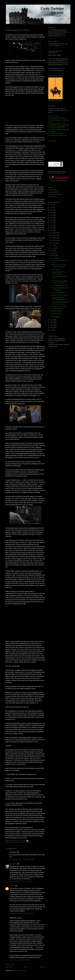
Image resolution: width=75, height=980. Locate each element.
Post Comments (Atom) (20, 971)
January (54, 317)
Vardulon (12, 886)
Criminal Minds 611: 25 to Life (60, 295)
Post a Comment (10, 964)
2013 (52, 228)
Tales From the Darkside (55, 133)
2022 (52, 207)
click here (51, 46)
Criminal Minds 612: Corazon (17, 30)
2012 (52, 230)
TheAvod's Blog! (53, 190)
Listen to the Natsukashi (55, 194)
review (23, 843)
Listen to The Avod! (54, 192)
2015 (52, 223)
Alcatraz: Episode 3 (57, 311)
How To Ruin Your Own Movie (57, 118)
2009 (52, 325)
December (55, 233)
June (53, 248)
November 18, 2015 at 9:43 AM (21, 881)
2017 (52, 218)
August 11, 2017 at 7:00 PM (20, 960)
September (55, 240)
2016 (52, 220)
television (29, 843)
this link (65, 65)
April (53, 253)
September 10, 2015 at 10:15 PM (22, 859)
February (54, 258)
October (54, 238)
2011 (52, 320)
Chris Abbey (13, 864)
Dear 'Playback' (56, 269)
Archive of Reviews (54, 116)
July (53, 245)
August (54, 243)
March (54, 256)
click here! (63, 36)
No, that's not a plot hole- (58, 292)
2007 (52, 330)
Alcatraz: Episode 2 (57, 314)
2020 (52, 210)
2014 (52, 225)
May (53, 251)
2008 (52, 328)
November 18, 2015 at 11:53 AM (21, 913)
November (55, 235)
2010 (52, 322)
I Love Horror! (52, 197)
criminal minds (15, 843)
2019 (52, 213)
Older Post (42, 967)
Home (26, 967)
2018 (52, 215)
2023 (52, 205)
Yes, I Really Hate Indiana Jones (57, 135)
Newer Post (9, 967)
